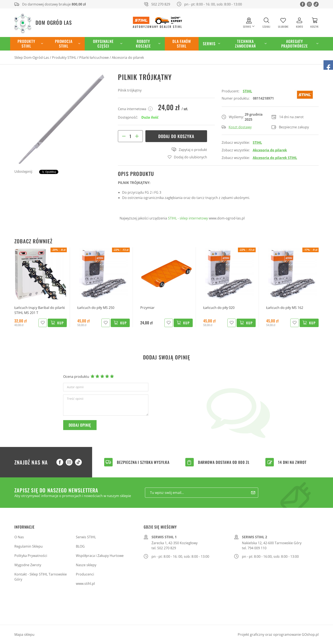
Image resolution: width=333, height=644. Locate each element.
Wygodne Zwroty (28, 565)
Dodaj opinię (80, 425)
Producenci (85, 574)
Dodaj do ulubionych (190, 157)
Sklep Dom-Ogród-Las (32, 58)
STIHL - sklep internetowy (188, 218)
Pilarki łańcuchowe (94, 58)
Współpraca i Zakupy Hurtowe (100, 556)
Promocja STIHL (64, 44)
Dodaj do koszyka (176, 136)
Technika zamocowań (245, 44)
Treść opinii (75, 399)
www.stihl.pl (85, 584)
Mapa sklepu (24, 634)
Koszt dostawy (237, 127)
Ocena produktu (76, 377)
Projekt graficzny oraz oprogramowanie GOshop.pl (278, 634)
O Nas (19, 537)
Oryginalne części (103, 44)
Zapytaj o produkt (189, 150)
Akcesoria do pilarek (128, 58)
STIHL (247, 91)
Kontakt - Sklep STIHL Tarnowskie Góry (41, 577)
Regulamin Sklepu (29, 546)
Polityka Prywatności (31, 556)
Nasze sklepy (86, 565)
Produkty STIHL (26, 44)
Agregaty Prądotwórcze (295, 44)
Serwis (209, 44)
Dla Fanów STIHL (182, 44)
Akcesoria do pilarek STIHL (275, 158)
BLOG (80, 546)
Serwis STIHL (86, 537)
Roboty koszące (143, 44)
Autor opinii (75, 387)
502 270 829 (161, 4)
